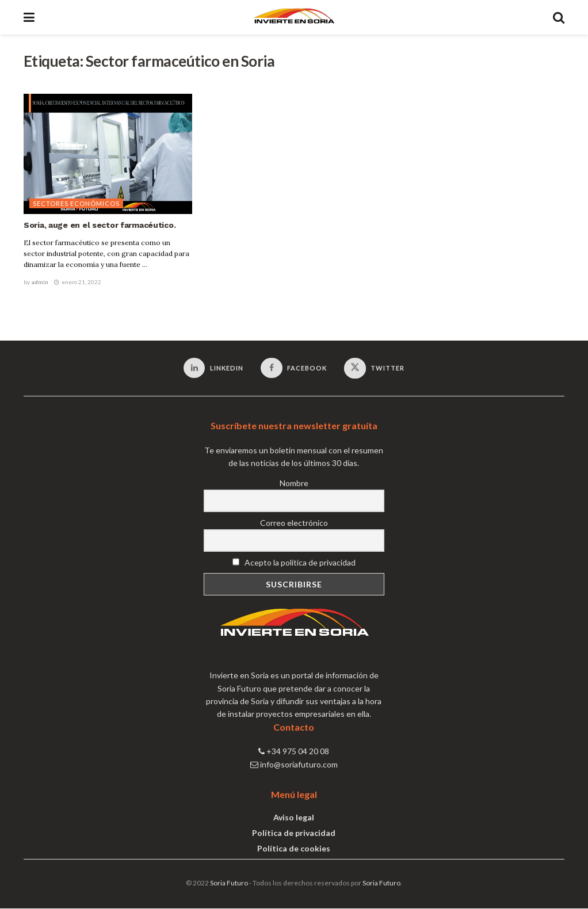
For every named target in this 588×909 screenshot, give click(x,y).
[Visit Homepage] (294, 17)
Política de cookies (294, 849)
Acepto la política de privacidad (294, 564)
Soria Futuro (229, 884)
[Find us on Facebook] (294, 368)
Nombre (294, 484)
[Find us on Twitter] (375, 369)
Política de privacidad (294, 834)
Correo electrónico (294, 523)
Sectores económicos (76, 203)
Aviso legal (294, 818)
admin (40, 282)
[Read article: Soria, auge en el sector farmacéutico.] (108, 154)
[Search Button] (559, 17)
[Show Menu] (29, 17)
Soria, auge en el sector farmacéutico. (100, 225)
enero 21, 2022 (78, 282)
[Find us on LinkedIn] (213, 368)
